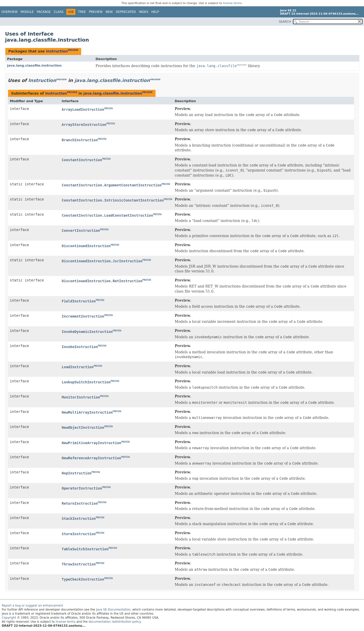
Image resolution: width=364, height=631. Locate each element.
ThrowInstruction (79, 564)
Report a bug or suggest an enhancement (32, 606)
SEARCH (285, 22)
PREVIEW (73, 50)
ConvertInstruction (81, 231)
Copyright (9, 618)
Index (144, 12)
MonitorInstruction (81, 397)
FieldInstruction (79, 301)
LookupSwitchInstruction (86, 382)
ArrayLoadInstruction (83, 109)
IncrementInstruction (83, 316)
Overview (10, 12)
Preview (96, 12)
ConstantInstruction (82, 160)
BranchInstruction (80, 140)
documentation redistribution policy (114, 622)
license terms (232, 3)
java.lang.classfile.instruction (34, 65)
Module (27, 12)
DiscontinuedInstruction (86, 246)
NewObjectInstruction (83, 427)
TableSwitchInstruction (85, 549)
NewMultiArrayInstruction (87, 412)
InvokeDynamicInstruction (87, 332)
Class (59, 12)
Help (155, 12)
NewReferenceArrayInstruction (92, 458)
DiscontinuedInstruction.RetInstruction (102, 281)
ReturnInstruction (80, 503)
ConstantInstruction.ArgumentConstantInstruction (112, 185)
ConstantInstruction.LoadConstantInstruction (107, 215)
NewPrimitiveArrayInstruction (92, 443)
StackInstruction (79, 519)
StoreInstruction (79, 534)
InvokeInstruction (80, 347)
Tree (82, 12)
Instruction (57, 51)
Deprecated (126, 12)
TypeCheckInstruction (83, 579)
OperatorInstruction (82, 488)
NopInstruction (77, 473)
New (109, 12)
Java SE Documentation (113, 610)
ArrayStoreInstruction (84, 125)
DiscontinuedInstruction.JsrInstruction (102, 261)
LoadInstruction (78, 367)
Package (44, 12)
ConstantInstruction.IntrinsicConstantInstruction (113, 200)
